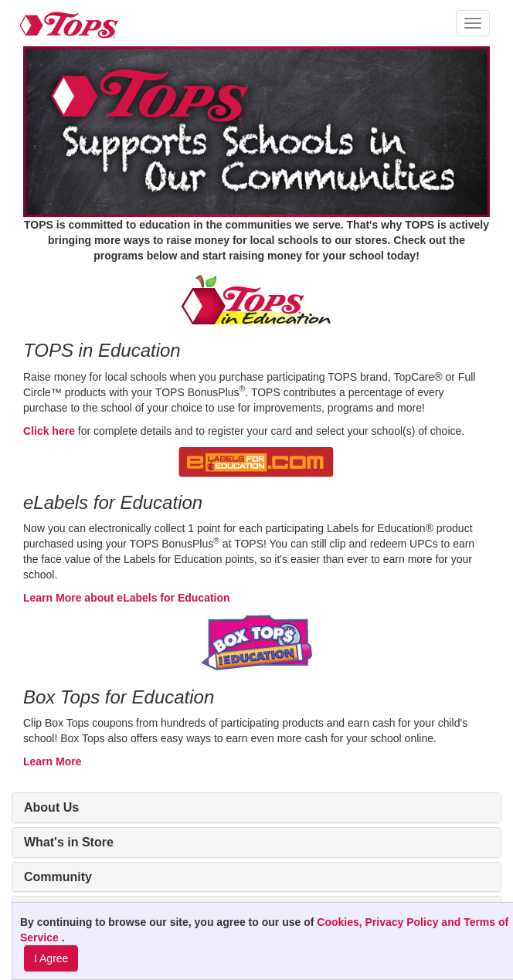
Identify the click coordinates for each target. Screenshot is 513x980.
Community (58, 877)
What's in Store (69, 842)
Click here (49, 431)
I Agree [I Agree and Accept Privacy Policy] (51, 958)
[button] (473, 23)
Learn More (52, 761)
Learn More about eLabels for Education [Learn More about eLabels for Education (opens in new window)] (127, 598)
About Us (51, 807)
